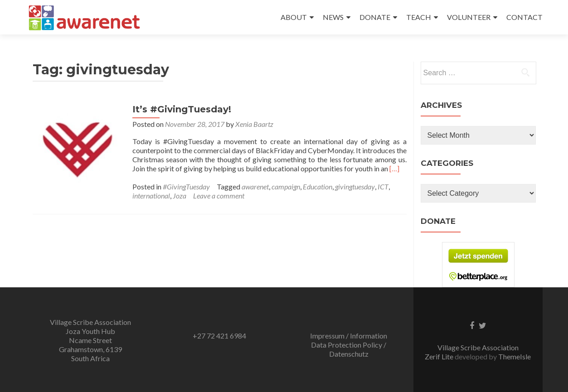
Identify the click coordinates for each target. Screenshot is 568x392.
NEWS (333, 17)
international (151, 196)
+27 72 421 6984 (219, 336)
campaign (286, 186)
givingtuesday (355, 186)
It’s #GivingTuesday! (182, 109)
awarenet (255, 186)
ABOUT (294, 17)
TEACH (419, 17)
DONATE (375, 17)
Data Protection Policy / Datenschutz (349, 349)
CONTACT (524, 17)
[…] (394, 168)
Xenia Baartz (254, 124)
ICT (383, 186)
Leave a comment (219, 196)
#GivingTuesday (186, 186)
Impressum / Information (349, 336)
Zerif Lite (440, 356)
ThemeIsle (515, 356)
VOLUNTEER (469, 17)
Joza (180, 196)
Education (318, 186)
